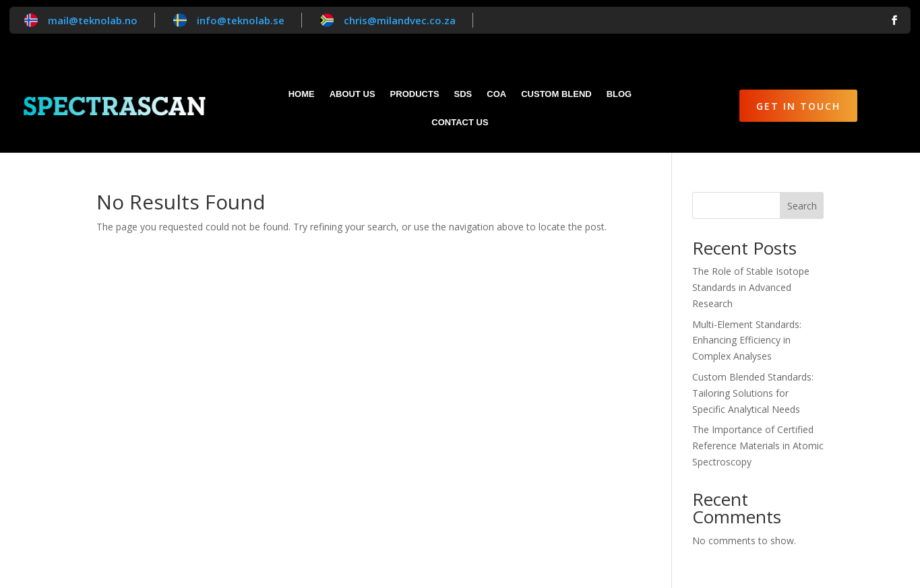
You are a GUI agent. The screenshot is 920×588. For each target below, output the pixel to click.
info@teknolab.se (241, 20)
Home (302, 94)
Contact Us (460, 123)
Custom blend (556, 94)
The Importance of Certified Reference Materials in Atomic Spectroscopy (758, 446)
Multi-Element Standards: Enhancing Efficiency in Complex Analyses (747, 340)
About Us (352, 94)
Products (415, 94)
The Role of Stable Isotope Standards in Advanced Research (751, 287)
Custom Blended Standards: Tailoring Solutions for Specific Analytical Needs (753, 393)
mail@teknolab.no (93, 20)
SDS (463, 94)
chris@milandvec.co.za (400, 20)
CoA (496, 94)
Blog (619, 94)
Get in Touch (798, 106)
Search (802, 206)
